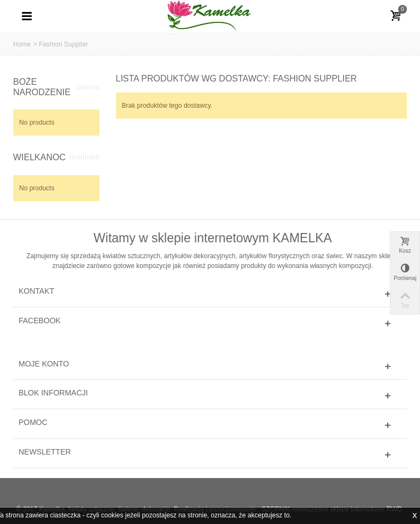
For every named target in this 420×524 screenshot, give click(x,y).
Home (22, 44)
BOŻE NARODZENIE (42, 87)
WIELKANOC (39, 157)
